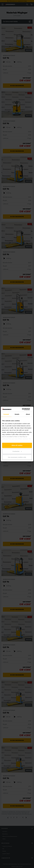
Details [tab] (17, 414)
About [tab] (28, 414)
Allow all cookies (17, 445)
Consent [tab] (6, 414)
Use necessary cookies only (17, 457)
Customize (17, 451)
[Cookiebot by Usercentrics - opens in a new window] (24, 409)
